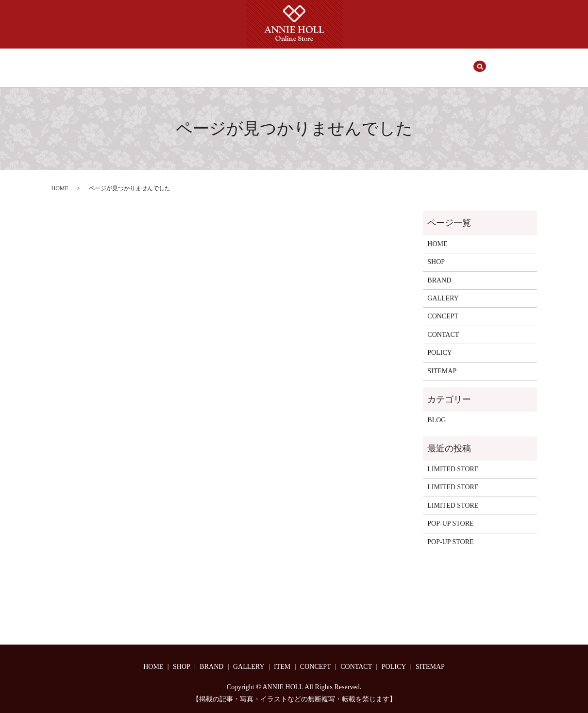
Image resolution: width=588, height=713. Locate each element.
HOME (159, 63)
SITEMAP (442, 362)
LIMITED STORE (453, 460)
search (432, 63)
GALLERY (270, 63)
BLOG (437, 411)
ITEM (309, 63)
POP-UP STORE (450, 514)
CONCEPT (348, 63)
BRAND (228, 63)
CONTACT (394, 63)
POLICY (440, 343)
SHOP (192, 63)
